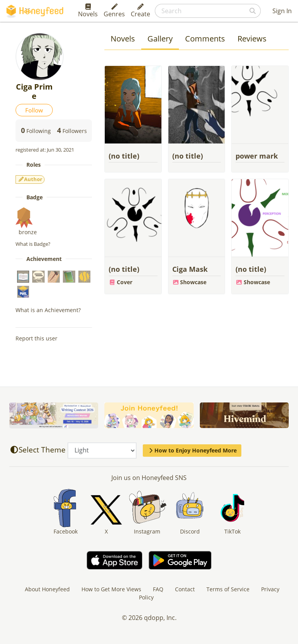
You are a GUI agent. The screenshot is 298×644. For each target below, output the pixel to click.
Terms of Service (228, 589)
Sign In (282, 11)
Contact (185, 589)
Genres (114, 11)
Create (140, 11)
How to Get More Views (111, 589)
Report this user (36, 338)
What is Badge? (33, 244)
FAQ (158, 589)
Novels (88, 11)
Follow (34, 110)
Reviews (252, 39)
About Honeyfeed (47, 589)
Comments (205, 39)
